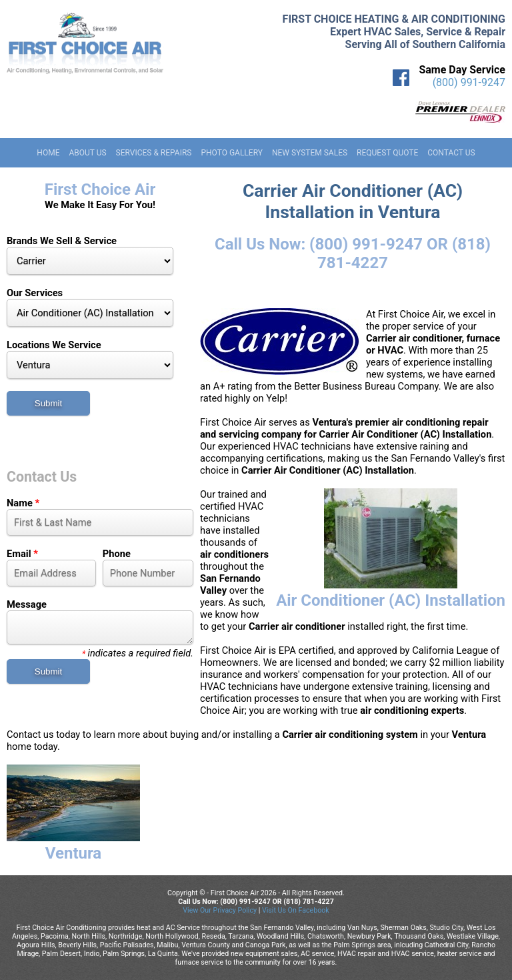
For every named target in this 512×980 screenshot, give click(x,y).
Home (48, 153)
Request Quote (387, 153)
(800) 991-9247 (469, 82)
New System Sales (310, 153)
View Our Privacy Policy (220, 910)
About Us (87, 153)
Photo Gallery (232, 153)
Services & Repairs (154, 153)
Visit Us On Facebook (296, 910)
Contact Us (451, 153)
